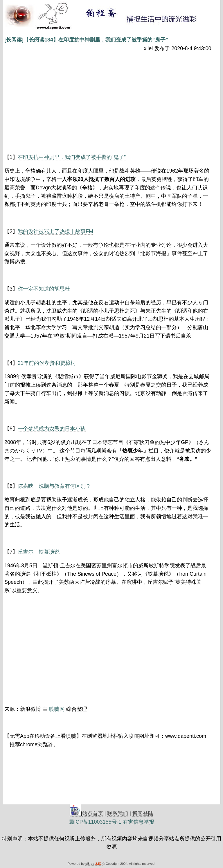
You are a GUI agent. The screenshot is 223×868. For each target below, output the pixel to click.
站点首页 (93, 813)
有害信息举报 (139, 822)
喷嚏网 (57, 709)
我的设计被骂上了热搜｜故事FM (55, 231)
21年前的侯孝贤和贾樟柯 (47, 363)
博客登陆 (143, 813)
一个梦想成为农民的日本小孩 (52, 429)
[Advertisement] (54, 107)
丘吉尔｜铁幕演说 (39, 552)
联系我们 (118, 813)
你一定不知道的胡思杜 (44, 289)
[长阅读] (14, 40)
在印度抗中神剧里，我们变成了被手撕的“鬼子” (72, 157)
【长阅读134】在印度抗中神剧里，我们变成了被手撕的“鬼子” (96, 40)
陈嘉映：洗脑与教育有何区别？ (54, 486)
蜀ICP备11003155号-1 (95, 822)
